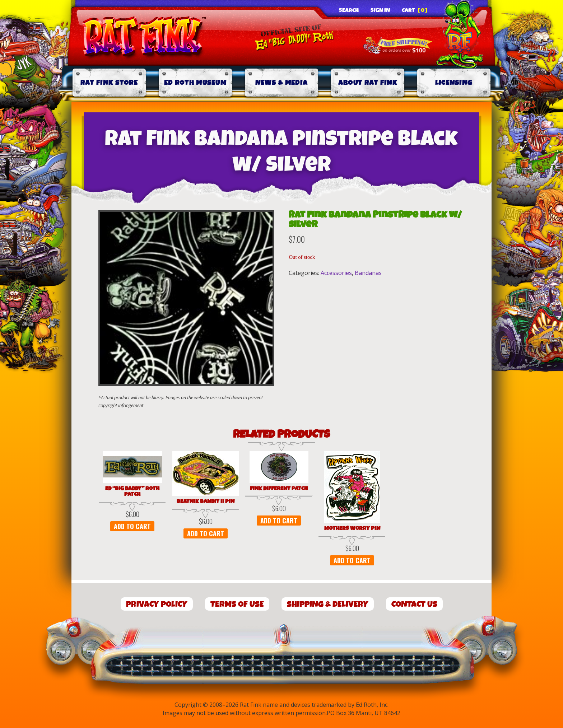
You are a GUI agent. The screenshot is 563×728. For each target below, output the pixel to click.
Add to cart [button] (132, 526)
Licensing (454, 83)
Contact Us (414, 604)
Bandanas (368, 273)
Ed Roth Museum (195, 83)
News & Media (282, 83)
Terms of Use (237, 604)
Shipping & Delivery (328, 604)
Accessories (336, 273)
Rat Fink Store (109, 83)
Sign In (380, 10)
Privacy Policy (157, 604)
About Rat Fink (368, 83)
